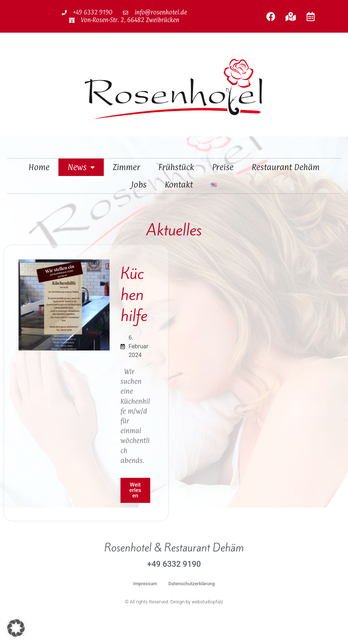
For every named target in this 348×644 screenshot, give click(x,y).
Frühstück (176, 167)
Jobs (139, 184)
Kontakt (179, 184)
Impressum (145, 584)
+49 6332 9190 (174, 564)
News (81, 167)
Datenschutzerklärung (192, 584)
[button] (16, 628)
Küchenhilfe (134, 295)
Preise (223, 167)
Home (39, 167)
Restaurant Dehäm (286, 167)
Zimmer (126, 167)
